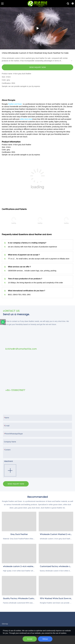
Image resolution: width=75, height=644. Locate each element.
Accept (30, 639)
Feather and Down (15, 104)
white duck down (26, 119)
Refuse (45, 639)
